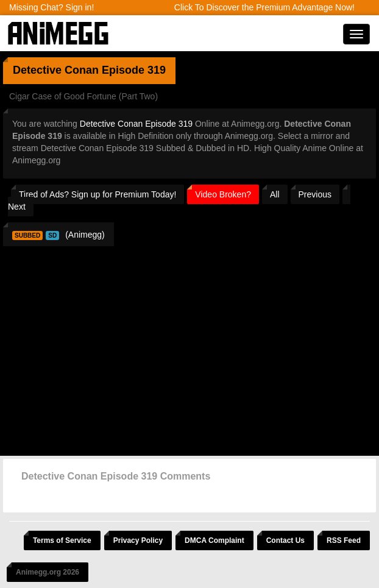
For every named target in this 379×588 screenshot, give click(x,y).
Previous (315, 194)
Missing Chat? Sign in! (51, 7)
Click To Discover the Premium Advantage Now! (264, 7)
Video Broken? (223, 194)
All (275, 194)
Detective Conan (56, 70)
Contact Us (285, 540)
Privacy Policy (138, 540)
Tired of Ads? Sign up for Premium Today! (97, 194)
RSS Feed (344, 540)
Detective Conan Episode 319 (136, 124)
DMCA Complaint (214, 540)
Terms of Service (62, 540)
